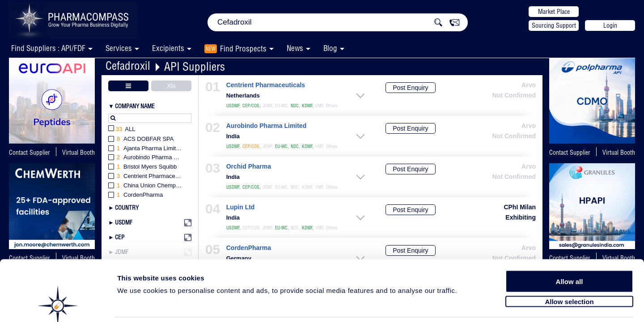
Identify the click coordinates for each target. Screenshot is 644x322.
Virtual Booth (78, 153)
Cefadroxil (128, 66)
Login (610, 25)
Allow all (570, 247)
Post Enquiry (410, 88)
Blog (330, 48)
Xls (171, 86)
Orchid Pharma (249, 167)
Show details (469, 305)
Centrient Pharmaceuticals (266, 85)
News (295, 48)
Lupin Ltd (241, 207)
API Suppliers (195, 66)
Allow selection (569, 267)
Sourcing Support (554, 25)
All (122, 129)
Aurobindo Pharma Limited (266, 126)
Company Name (135, 106)
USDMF (124, 222)
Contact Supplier (30, 153)
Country (127, 208)
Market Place (554, 12)
